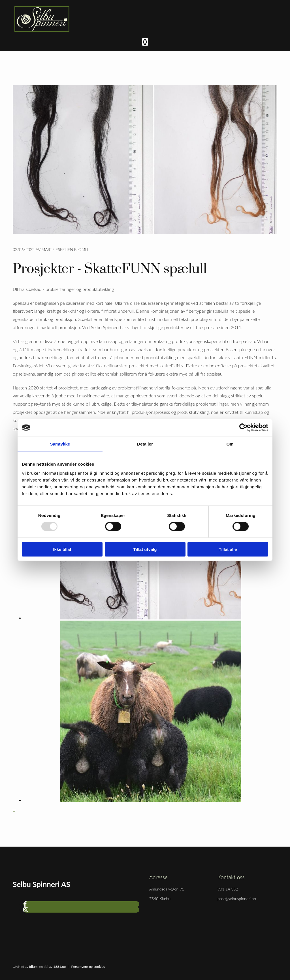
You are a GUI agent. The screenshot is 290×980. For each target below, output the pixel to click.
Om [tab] (230, 444)
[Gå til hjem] (42, 30)
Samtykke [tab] (60, 444)
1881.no (59, 967)
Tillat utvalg (145, 549)
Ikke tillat (62, 549)
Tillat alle (228, 549)
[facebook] (25, 904)
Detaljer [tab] (145, 444)
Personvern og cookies (88, 967)
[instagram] (26, 909)
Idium (33, 967)
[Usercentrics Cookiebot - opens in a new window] (243, 428)
